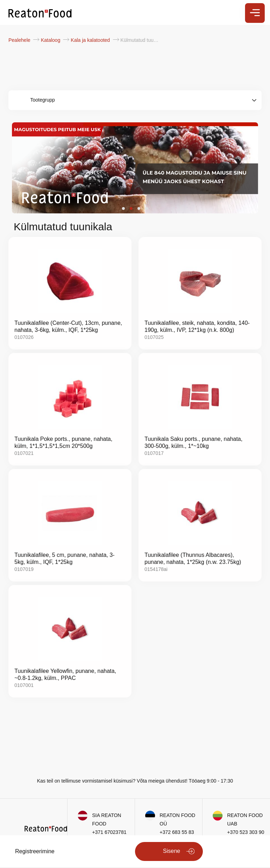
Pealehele (20, 40)
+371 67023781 (109, 832)
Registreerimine (35, 851)
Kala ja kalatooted (91, 40)
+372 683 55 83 (177, 832)
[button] (123, 208)
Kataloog (51, 40)
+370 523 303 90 (246, 832)
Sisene (172, 851)
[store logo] (40, 13)
